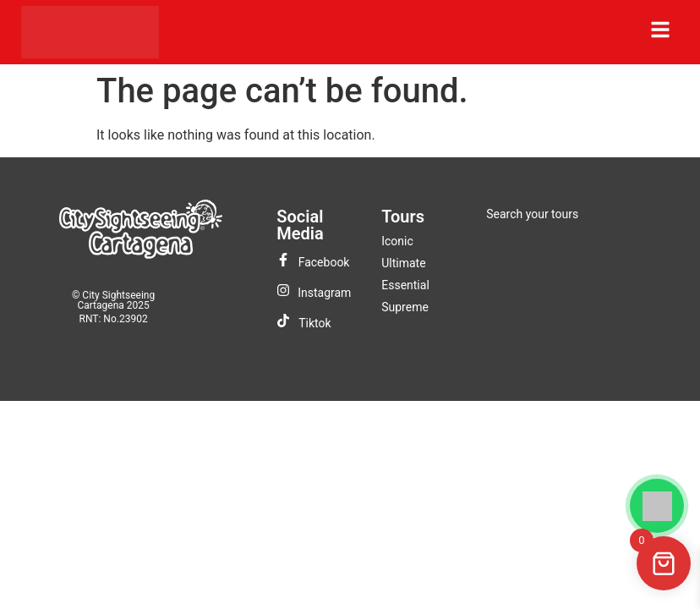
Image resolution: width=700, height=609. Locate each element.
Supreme (405, 307)
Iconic (397, 241)
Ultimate (403, 263)
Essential (405, 285)
